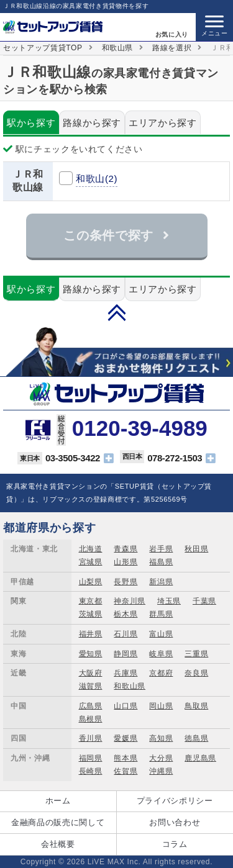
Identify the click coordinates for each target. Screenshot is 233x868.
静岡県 (126, 654)
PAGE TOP (117, 312)
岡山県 (161, 706)
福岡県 (91, 758)
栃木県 (126, 614)
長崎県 (91, 771)
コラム (175, 844)
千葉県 (204, 601)
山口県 (126, 706)
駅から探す (31, 123)
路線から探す (92, 123)
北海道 (91, 549)
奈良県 (196, 673)
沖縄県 (161, 771)
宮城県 (91, 562)
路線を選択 (172, 48)
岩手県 (161, 549)
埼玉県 (169, 601)
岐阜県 (161, 654)
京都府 (161, 673)
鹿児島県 (200, 758)
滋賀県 (91, 686)
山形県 (126, 562)
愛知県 (91, 654)
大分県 (161, 758)
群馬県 (161, 614)
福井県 (91, 634)
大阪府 (91, 673)
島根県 (91, 719)
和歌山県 (118, 48)
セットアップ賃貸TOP (43, 48)
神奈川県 (130, 601)
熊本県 (126, 758)
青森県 (126, 549)
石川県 (126, 634)
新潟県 (161, 582)
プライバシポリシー (175, 801)
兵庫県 (126, 673)
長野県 (126, 582)
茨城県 (91, 614)
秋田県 (196, 549)
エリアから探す (163, 123)
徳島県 (196, 738)
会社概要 (58, 844)
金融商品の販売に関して (58, 822)
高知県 (161, 738)
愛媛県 (126, 738)
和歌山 (97, 179)
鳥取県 (196, 706)
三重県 (196, 654)
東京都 (91, 601)
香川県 (91, 738)
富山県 (161, 634)
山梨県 (91, 582)
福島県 (161, 562)
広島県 (91, 706)
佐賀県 (126, 771)
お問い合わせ (175, 822)
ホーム (58, 801)
